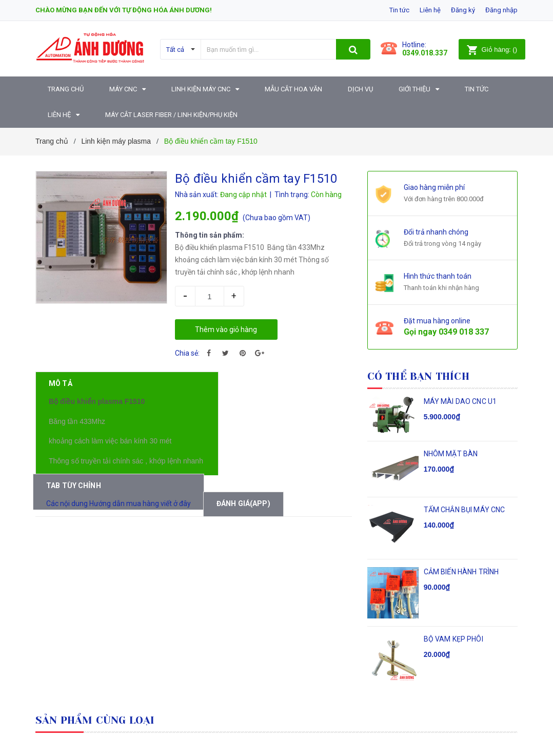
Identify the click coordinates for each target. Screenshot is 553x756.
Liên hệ (430, 10)
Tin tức (399, 10)
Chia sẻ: (187, 353)
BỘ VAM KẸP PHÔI (453, 639)
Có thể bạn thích (418, 376)
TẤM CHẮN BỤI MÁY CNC (465, 510)
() (492, 50)
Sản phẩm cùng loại (95, 720)
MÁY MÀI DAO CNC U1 (460, 401)
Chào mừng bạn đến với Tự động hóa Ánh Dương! (124, 10)
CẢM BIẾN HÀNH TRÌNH (461, 572)
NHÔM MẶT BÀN (451, 454)
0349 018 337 (464, 332)
